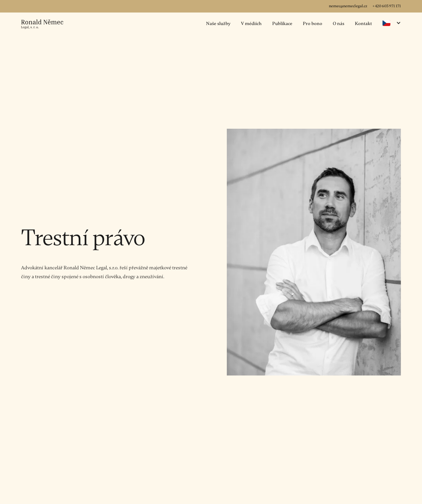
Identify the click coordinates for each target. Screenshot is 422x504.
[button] (392, 23)
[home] (42, 24)
